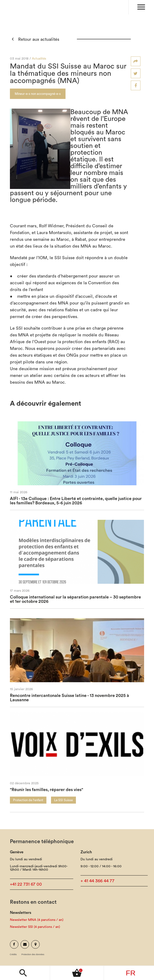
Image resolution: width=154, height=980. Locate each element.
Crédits (13, 955)
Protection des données (33, 955)
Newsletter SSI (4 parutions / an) (35, 927)
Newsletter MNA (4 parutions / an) (37, 920)
